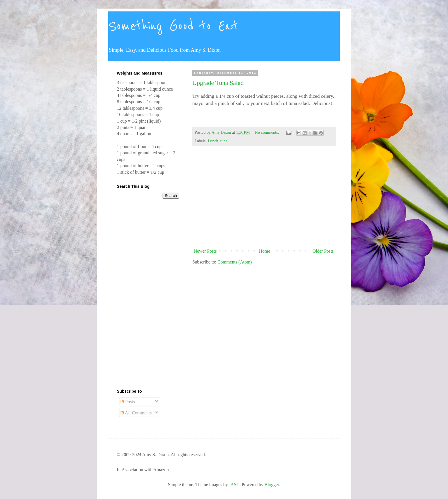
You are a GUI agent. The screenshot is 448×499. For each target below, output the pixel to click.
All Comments (136, 413)
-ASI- (234, 485)
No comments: (267, 132)
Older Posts (323, 251)
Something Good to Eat (173, 26)
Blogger (272, 485)
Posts (128, 402)
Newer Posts (205, 251)
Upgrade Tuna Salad (218, 83)
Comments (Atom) (235, 262)
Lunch (213, 141)
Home (265, 251)
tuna (224, 141)
